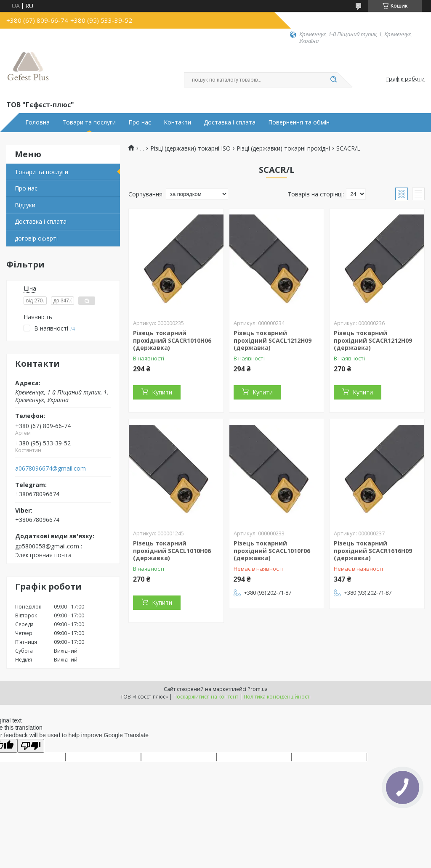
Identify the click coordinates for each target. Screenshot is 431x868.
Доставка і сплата (230, 122)
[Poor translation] (31, 746)
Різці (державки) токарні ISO (190, 148)
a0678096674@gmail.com (51, 468)
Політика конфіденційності (277, 697)
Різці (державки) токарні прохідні (283, 148)
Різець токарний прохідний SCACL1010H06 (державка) (172, 550)
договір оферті (36, 238)
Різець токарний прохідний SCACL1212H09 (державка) (273, 340)
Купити (162, 392)
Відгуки (25, 205)
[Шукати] (333, 80)
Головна (37, 122)
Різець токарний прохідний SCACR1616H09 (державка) (373, 550)
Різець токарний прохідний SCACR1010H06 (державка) (172, 340)
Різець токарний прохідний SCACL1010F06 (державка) (272, 550)
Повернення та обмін (299, 122)
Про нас (140, 122)
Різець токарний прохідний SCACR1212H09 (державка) (373, 340)
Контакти (177, 122)
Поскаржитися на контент (206, 697)
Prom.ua (258, 689)
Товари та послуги (89, 122)
